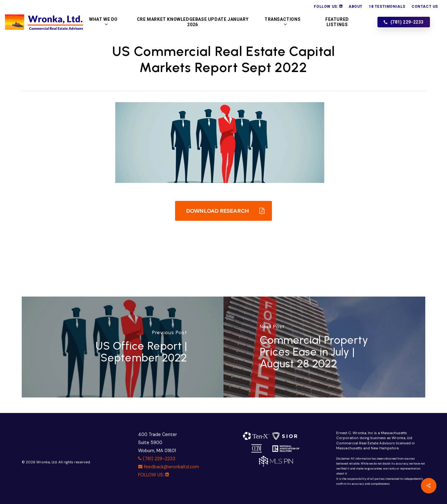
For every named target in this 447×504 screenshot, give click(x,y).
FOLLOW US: (154, 475)
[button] (223, 211)
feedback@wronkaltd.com (169, 467)
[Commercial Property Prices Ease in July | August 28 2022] (324, 347)
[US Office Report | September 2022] (123, 347)
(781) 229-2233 (157, 459)
